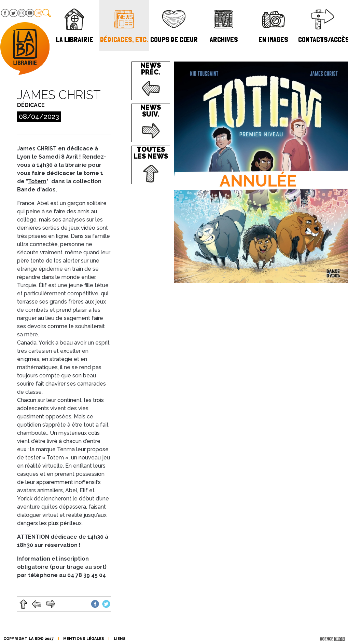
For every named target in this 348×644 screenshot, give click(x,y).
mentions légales (84, 639)
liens (120, 639)
